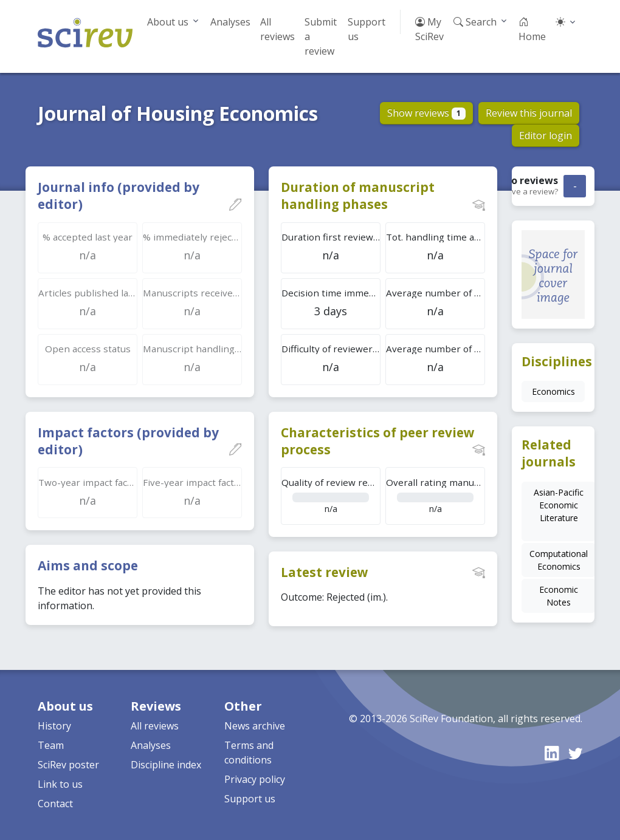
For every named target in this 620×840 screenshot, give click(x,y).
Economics (553, 391)
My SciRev (429, 29)
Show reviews (426, 113)
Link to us (60, 784)
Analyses (230, 22)
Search (475, 22)
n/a (331, 495)
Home (532, 29)
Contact (55, 804)
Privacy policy (255, 779)
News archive (255, 726)
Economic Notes (559, 596)
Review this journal (529, 113)
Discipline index (166, 765)
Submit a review (321, 36)
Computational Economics (559, 560)
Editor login (546, 135)
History (54, 726)
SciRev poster (68, 765)
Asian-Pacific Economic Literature (559, 505)
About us (168, 22)
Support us (367, 29)
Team (51, 745)
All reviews (277, 29)
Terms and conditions (249, 753)
